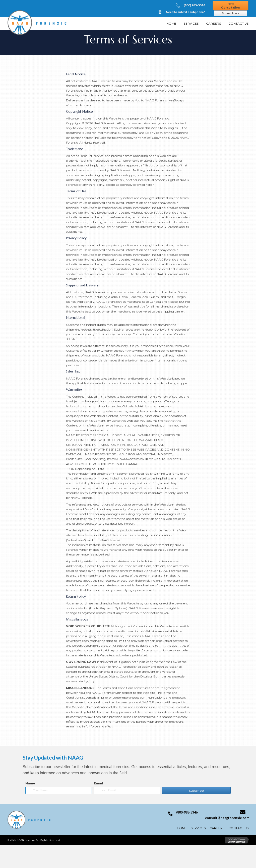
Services (198, 828)
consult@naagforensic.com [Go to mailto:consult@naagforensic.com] (227, 818)
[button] (196, 790)
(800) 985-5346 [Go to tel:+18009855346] (194, 5)
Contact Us (238, 828)
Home (182, 828)
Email (98, 783)
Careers (217, 828)
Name (30, 783)
